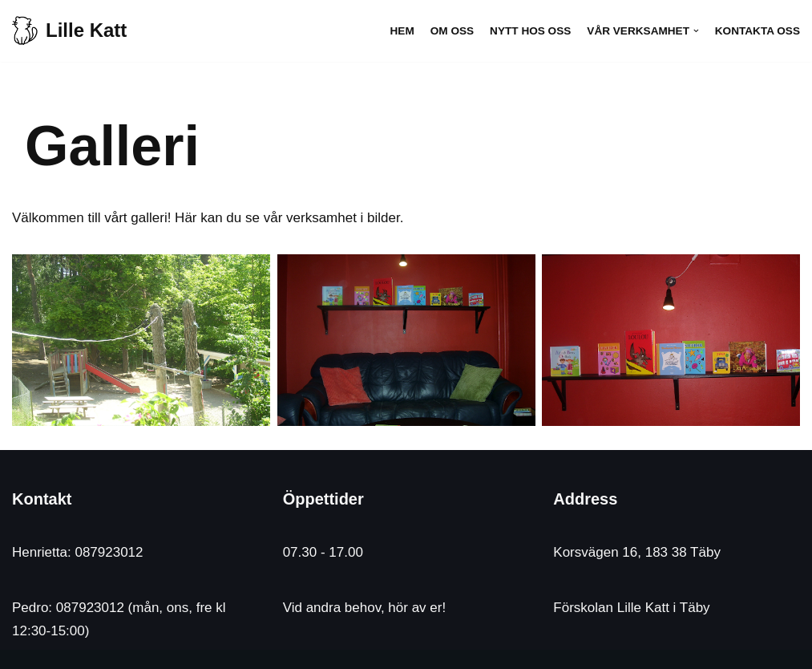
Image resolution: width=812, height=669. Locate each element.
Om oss (452, 31)
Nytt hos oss (530, 31)
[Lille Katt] (69, 31)
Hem (402, 31)
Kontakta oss (757, 31)
